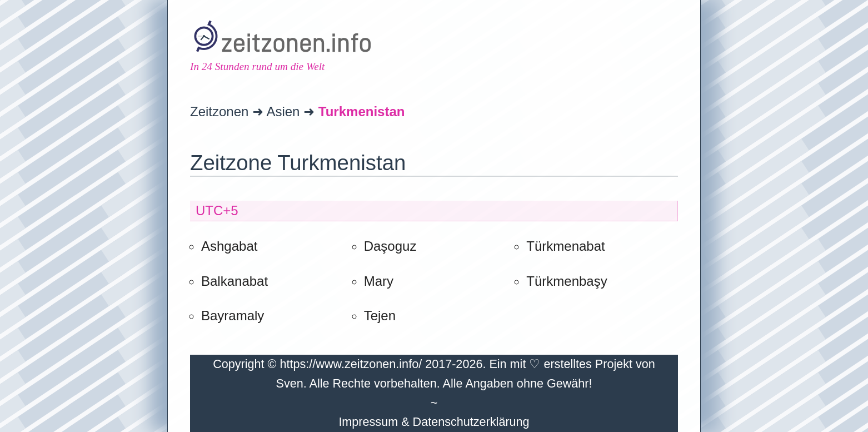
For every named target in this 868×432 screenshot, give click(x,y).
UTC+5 (217, 210)
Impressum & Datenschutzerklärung (434, 422)
